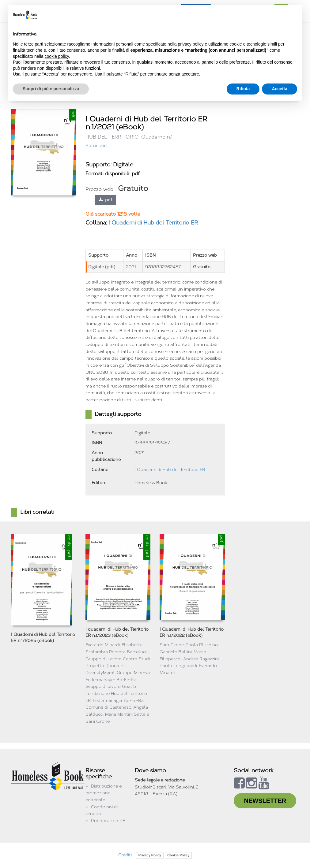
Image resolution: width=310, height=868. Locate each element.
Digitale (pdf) (102, 267)
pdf (105, 200)
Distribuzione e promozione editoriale (104, 793)
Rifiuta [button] (243, 89)
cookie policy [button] (57, 56)
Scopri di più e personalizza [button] (51, 89)
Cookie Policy (178, 855)
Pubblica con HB (108, 821)
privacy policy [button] (191, 44)
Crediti (125, 855)
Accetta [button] (280, 89)
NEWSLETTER (265, 801)
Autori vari (96, 146)
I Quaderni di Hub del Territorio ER (153, 223)
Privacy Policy (150, 855)
